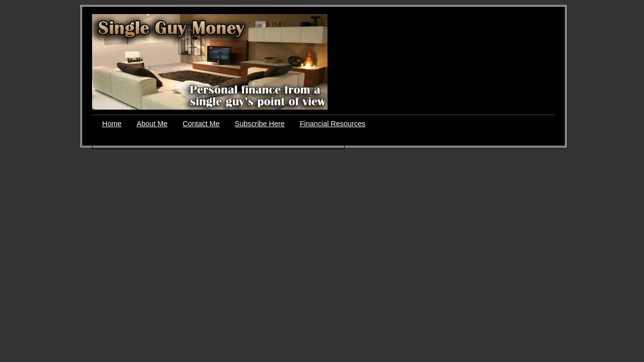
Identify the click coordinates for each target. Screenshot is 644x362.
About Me (152, 124)
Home (112, 124)
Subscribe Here (260, 124)
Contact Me (201, 124)
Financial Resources (333, 124)
